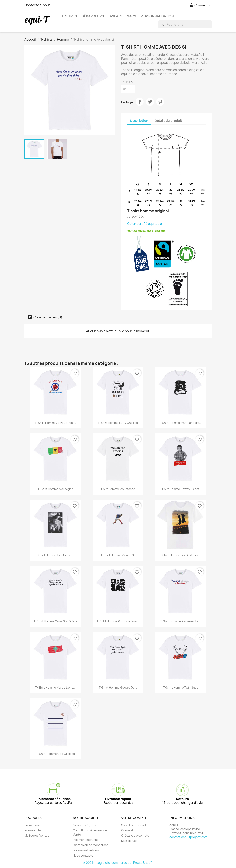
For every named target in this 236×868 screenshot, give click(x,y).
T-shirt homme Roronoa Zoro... (118, 621)
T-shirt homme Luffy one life (118, 423)
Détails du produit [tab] (168, 121)
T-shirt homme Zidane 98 (118, 555)
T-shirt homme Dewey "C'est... (180, 489)
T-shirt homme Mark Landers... (180, 423)
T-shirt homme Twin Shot (180, 688)
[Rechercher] (185, 24)
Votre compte (134, 818)
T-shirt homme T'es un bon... (56, 555)
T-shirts (69, 16)
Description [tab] (139, 121)
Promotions (32, 825)
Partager (140, 102)
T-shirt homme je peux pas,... (55, 423)
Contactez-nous (37, 5)
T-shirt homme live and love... (180, 555)
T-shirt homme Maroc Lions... (55, 688)
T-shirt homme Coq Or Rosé (56, 754)
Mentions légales (85, 825)
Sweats (115, 16)
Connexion (129, 830)
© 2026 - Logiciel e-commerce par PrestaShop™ (118, 863)
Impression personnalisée (91, 845)
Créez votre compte (135, 836)
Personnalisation (157, 16)
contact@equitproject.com (188, 837)
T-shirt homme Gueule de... (118, 688)
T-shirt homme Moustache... (118, 489)
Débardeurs (93, 16)
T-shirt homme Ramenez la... (180, 621)
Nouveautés (33, 830)
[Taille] (128, 89)
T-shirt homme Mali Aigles (55, 489)
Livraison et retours (86, 850)
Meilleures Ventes (37, 836)
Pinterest (160, 102)
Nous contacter (84, 855)
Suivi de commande (134, 825)
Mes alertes (129, 841)
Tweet (150, 102)
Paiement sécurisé (86, 840)
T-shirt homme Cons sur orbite (56, 621)
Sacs (132, 16)
